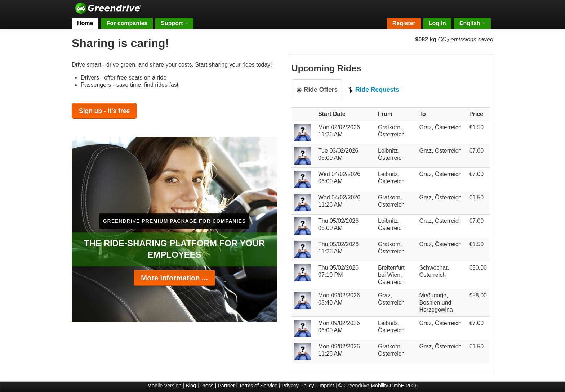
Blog (191, 386)
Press (207, 386)
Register (404, 23)
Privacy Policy (298, 386)
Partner (226, 386)
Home (85, 23)
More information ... (174, 278)
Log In (437, 23)
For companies (127, 23)
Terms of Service (258, 386)
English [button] (472, 23)
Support (174, 23)
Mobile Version (164, 386)
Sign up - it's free (104, 111)
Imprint (326, 386)
